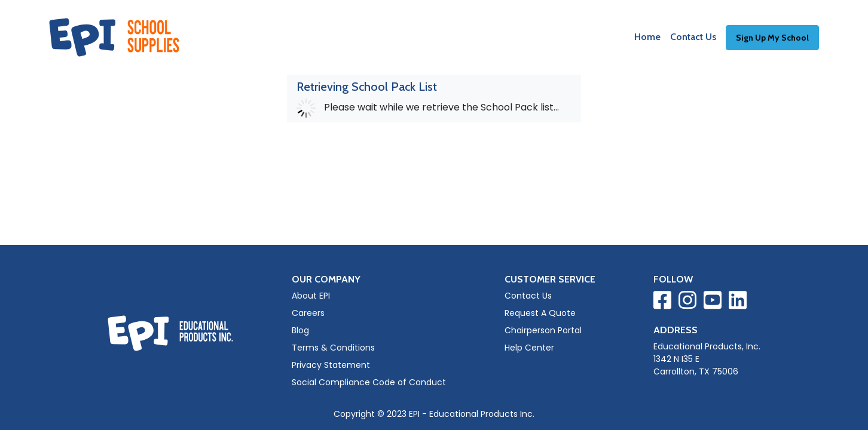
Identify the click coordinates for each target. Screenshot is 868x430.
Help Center (529, 348)
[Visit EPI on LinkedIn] (738, 302)
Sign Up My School (772, 38)
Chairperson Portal (543, 330)
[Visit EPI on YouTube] (713, 302)
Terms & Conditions (333, 348)
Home (647, 37)
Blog (300, 330)
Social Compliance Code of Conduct (369, 382)
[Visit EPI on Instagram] (687, 302)
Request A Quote (540, 313)
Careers (308, 313)
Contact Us (693, 37)
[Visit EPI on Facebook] (662, 302)
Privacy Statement (331, 365)
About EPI (311, 296)
